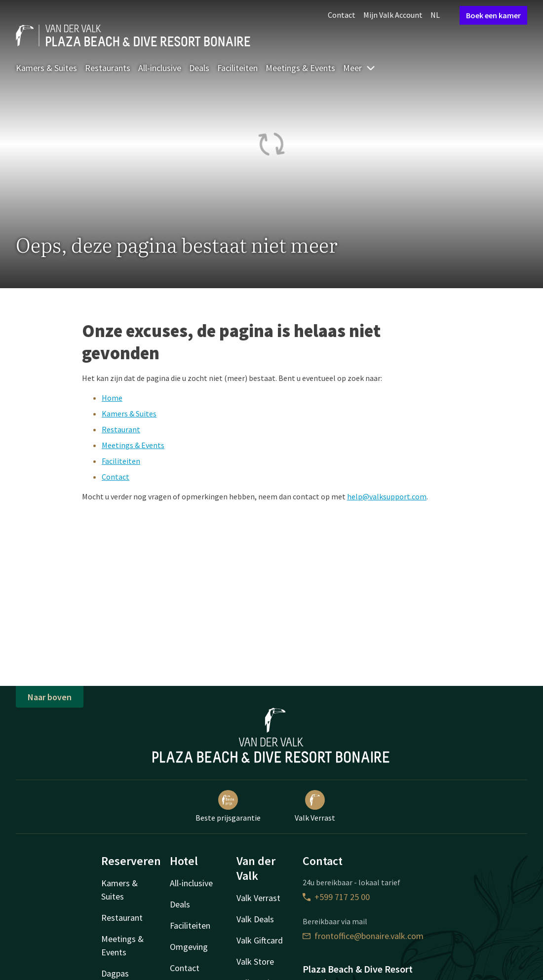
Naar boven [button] (50, 697)
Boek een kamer (493, 15)
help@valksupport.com (387, 496)
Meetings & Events (300, 68)
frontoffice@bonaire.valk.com (363, 936)
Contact (342, 15)
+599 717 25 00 (336, 897)
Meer (359, 68)
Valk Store (255, 961)
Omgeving (189, 947)
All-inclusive (160, 68)
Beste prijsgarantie (228, 806)
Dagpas (115, 973)
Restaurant (121, 429)
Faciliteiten (237, 68)
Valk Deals (255, 919)
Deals (199, 68)
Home (112, 398)
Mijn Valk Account (393, 15)
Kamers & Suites (46, 68)
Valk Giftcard (260, 940)
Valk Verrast (315, 806)
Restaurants (108, 68)
